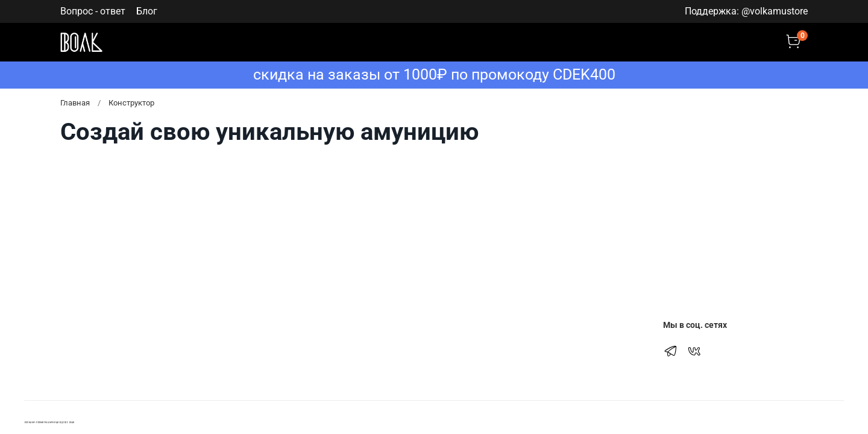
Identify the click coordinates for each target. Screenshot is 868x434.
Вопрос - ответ (93, 11)
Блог (147, 11)
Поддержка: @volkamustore (746, 11)
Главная (75, 103)
